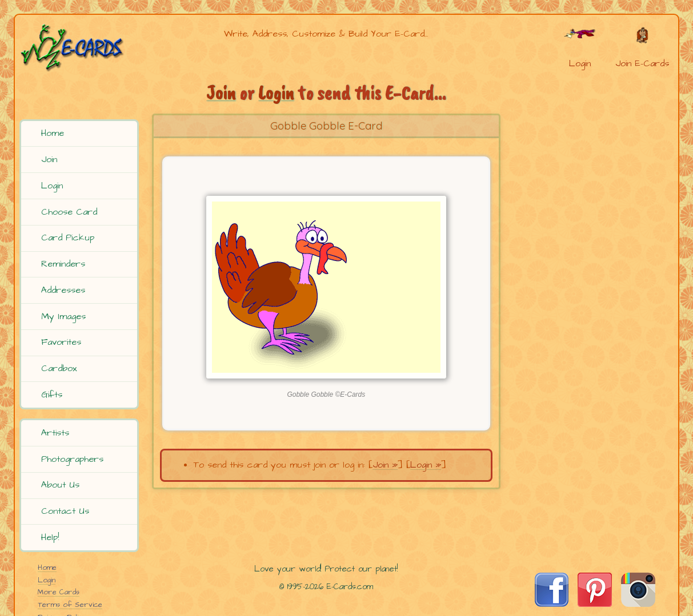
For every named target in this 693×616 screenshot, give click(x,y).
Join (49, 159)
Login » (426, 465)
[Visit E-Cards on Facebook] (552, 604)
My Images (63, 316)
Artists (55, 433)
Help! (50, 537)
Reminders (63, 264)
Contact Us (65, 511)
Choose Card (69, 212)
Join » (385, 465)
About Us (60, 485)
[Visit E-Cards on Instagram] (638, 604)
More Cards (59, 592)
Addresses (63, 290)
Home (53, 133)
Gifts (52, 394)
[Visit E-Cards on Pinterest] (595, 604)
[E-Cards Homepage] (81, 48)
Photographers (72, 459)
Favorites (61, 342)
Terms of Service (70, 605)
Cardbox (59, 368)
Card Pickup (68, 237)
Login (52, 186)
